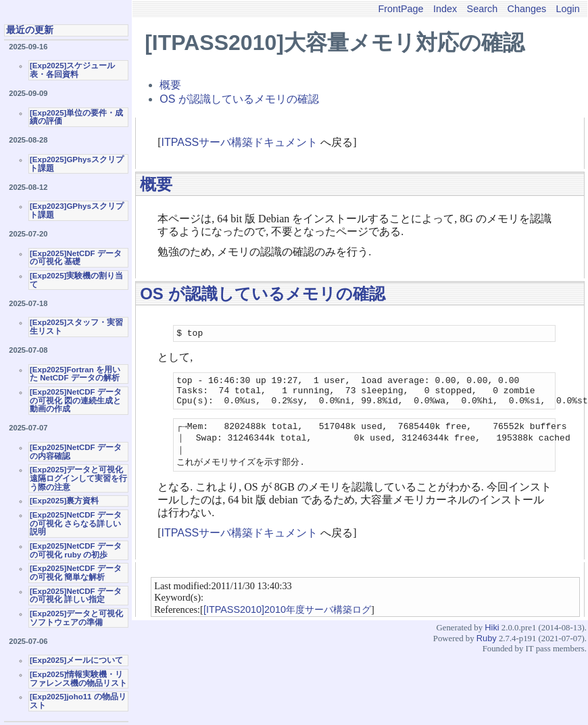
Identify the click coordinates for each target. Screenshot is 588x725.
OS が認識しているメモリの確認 (239, 99)
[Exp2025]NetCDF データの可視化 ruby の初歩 (76, 550)
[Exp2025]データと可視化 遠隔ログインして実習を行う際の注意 (78, 478)
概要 (170, 85)
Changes (527, 9)
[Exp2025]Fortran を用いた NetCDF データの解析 (75, 374)
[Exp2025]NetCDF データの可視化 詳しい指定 (76, 596)
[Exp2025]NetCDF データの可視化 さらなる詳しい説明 (76, 523)
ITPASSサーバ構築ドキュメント (240, 142)
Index (445, 9)
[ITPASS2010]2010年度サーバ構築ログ (287, 622)
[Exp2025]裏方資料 (64, 501)
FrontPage (400, 9)
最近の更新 (30, 30)
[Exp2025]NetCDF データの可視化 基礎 (76, 258)
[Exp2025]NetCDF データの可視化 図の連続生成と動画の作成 (76, 400)
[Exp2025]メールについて (76, 660)
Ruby (487, 650)
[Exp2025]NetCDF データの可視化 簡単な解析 (76, 573)
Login (568, 9)
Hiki (492, 640)
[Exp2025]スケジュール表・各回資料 (72, 70)
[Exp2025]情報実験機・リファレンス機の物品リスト (78, 679)
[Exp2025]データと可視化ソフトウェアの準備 (76, 618)
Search (483, 9)
